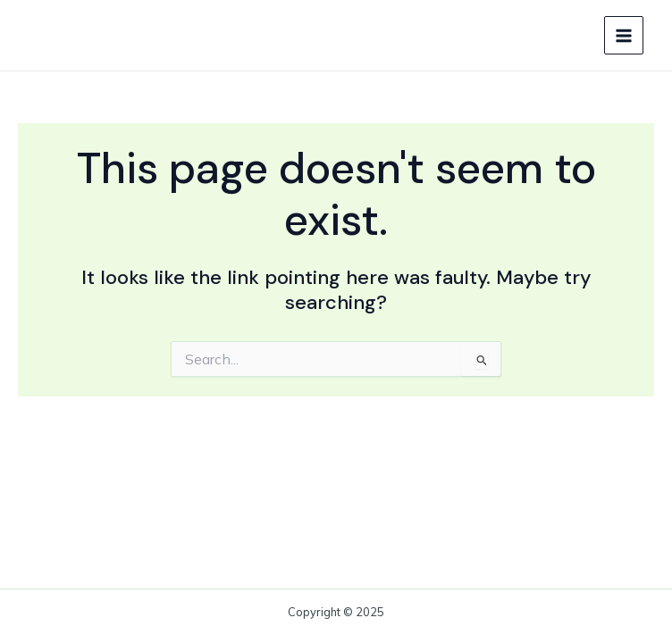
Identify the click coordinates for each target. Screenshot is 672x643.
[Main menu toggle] (624, 36)
